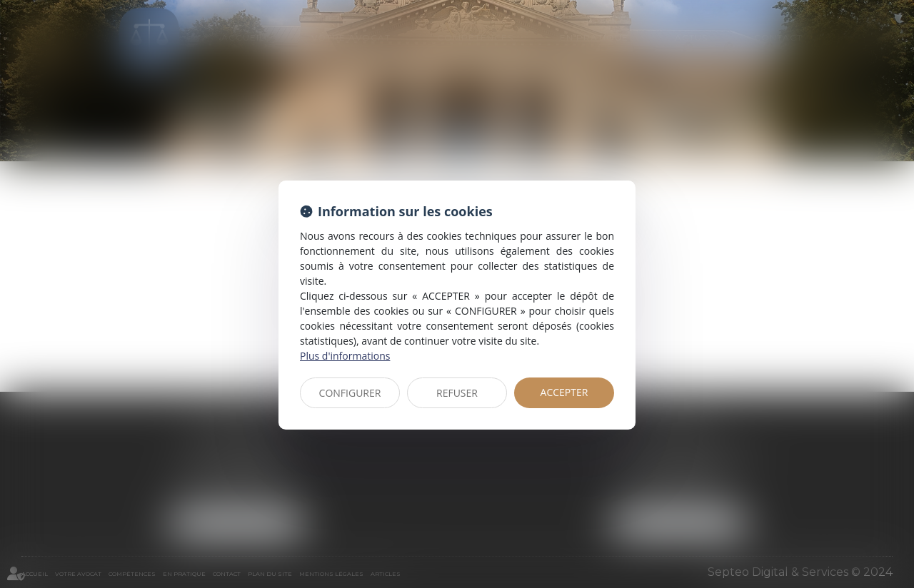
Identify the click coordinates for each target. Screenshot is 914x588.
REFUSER (457, 393)
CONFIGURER (350, 393)
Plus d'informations (345, 356)
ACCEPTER (564, 392)
